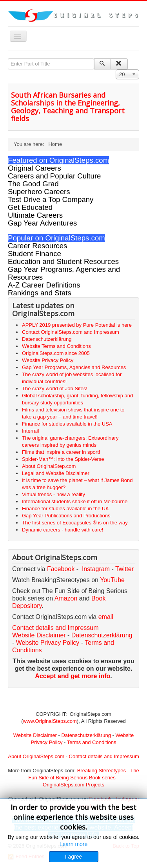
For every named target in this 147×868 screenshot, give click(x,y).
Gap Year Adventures (42, 223)
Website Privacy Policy (48, 643)
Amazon (67, 598)
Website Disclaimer (39, 635)
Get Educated (30, 207)
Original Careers (34, 168)
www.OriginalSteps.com (50, 721)
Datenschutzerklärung (102, 635)
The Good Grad (33, 184)
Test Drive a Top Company (51, 199)
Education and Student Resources (63, 261)
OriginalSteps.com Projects (73, 785)
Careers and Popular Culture (54, 176)
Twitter (124, 569)
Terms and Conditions (92, 742)
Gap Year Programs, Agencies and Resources (64, 273)
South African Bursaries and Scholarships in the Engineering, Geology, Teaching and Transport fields (68, 107)
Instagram (96, 569)
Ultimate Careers (35, 215)
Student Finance (34, 254)
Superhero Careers (39, 192)
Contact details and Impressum (104, 756)
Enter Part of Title (8, 59)
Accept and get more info (73, 676)
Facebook (61, 569)
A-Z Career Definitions (44, 285)
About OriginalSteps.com (36, 756)
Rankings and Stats (40, 293)
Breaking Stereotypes (102, 771)
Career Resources (37, 246)
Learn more (74, 844)
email (106, 617)
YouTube (112, 580)
